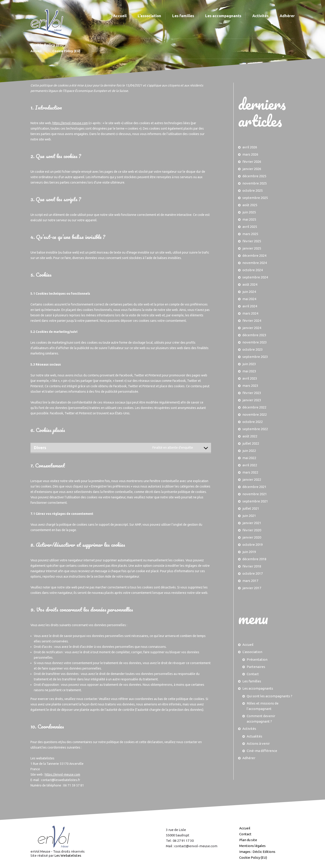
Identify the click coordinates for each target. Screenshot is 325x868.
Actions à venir (258, 743)
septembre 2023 (255, 357)
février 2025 (252, 241)
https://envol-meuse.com (70, 123)
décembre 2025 (254, 176)
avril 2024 (250, 306)
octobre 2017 (253, 573)
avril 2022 (250, 465)
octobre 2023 (253, 349)
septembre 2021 (255, 501)
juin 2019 (249, 552)
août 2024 (250, 284)
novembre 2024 (255, 263)
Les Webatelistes (68, 855)
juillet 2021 (251, 508)
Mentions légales (252, 846)
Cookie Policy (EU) (253, 857)
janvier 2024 (252, 328)
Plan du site (248, 840)
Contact (253, 674)
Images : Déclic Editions (257, 852)
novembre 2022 (255, 414)
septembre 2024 (255, 277)
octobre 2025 (253, 190)
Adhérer (249, 758)
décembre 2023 (254, 335)
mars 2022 (250, 472)
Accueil (36, 51)
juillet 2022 (251, 443)
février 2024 (252, 321)
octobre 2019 (253, 545)
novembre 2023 (255, 342)
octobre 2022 (253, 422)
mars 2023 (250, 386)
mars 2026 (250, 154)
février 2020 (252, 530)
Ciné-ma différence (262, 751)
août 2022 (250, 436)
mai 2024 (249, 299)
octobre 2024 (253, 270)
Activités (249, 729)
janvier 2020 (252, 537)
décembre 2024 (254, 255)
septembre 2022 (255, 429)
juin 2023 (249, 364)
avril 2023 (250, 378)
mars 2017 (250, 581)
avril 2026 (250, 147)
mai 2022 (249, 458)
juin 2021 (249, 516)
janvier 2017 (252, 588)
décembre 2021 (254, 487)
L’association (252, 652)
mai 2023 (249, 371)
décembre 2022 (254, 407)
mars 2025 (250, 234)
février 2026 (252, 162)
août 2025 (250, 205)
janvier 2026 (252, 169)
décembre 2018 (254, 559)
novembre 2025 (255, 183)
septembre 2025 (255, 198)
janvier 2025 (252, 248)
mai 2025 (249, 219)
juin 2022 (249, 451)
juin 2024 (249, 292)
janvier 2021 (252, 523)
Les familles (252, 681)
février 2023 (252, 393)
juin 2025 (249, 212)
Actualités (254, 736)
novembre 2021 (255, 494)
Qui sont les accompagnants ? (269, 696)
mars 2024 (250, 313)
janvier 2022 (252, 479)
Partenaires (256, 667)
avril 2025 (250, 227)
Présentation (257, 659)
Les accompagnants (258, 688)
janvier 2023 (252, 400)
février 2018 (252, 566)
